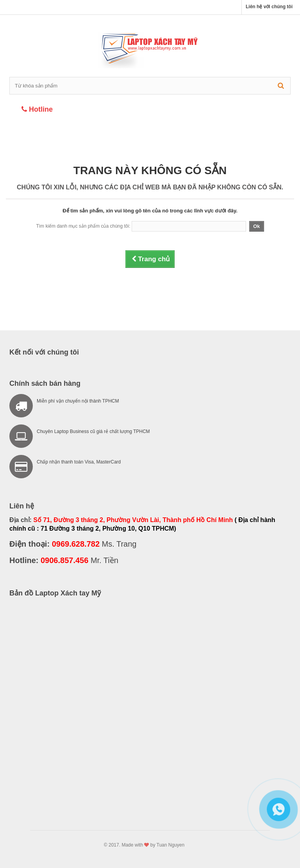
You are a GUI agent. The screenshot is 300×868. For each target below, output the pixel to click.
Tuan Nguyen (171, 845)
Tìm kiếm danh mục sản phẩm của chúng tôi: (83, 226)
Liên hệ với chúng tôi (269, 7)
